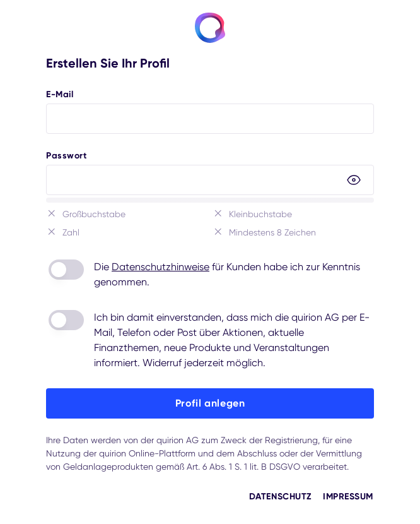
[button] (354, 180)
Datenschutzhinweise (160, 267)
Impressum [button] (348, 497)
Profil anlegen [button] (210, 403)
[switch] (66, 270)
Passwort (66, 156)
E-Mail (60, 94)
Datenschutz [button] (280, 497)
